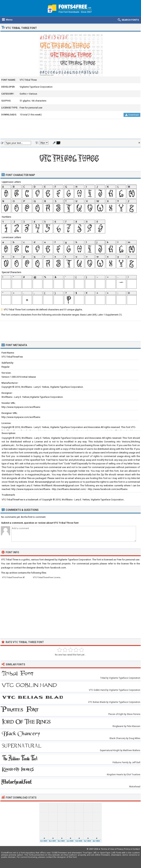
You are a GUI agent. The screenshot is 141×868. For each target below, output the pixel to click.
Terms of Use (107, 849)
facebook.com (58, 568)
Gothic (23, 94)
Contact (136, 849)
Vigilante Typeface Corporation (36, 87)
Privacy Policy (123, 849)
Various (33, 94)
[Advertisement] (70, 129)
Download (132, 115)
